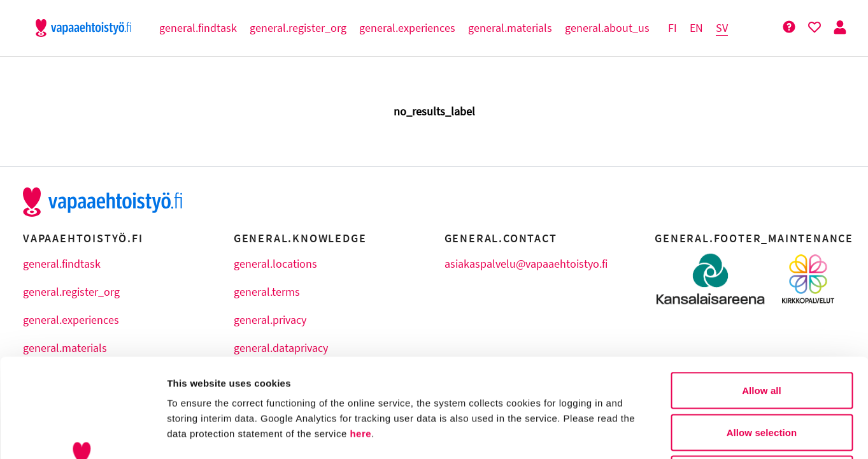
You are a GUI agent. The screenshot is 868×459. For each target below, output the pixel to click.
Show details (668, 434)
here (360, 335)
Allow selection (762, 334)
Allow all (762, 292)
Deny (761, 375)
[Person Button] (840, 28)
